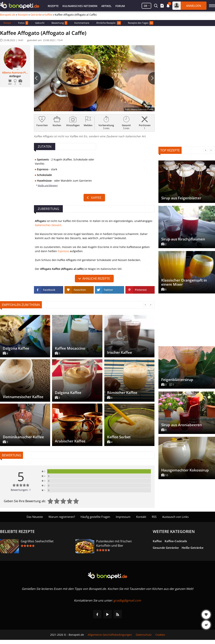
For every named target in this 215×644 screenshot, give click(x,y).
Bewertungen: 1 (21, 490)
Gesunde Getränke (166, 548)
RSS (154, 517)
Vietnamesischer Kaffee (23, 397)
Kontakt (141, 517)
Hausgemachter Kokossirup (185, 470)
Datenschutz (144, 635)
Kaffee (48, 15)
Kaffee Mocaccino (70, 348)
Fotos (23, 23)
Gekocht (40, 23)
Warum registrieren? (62, 517)
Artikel (106, 6)
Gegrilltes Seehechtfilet (37, 541)
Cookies (160, 635)
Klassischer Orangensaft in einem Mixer (184, 282)
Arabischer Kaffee (70, 441)
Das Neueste (35, 517)
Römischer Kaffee (122, 393)
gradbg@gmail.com (127, 600)
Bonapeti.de (8, 15)
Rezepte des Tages (141, 23)
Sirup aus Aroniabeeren (182, 425)
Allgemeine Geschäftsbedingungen (110, 635)
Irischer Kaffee (120, 352)
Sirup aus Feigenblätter (181, 198)
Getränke (36, 15)
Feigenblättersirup (177, 380)
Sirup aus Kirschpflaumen (183, 239)
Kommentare (82, 23)
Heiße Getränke (193, 548)
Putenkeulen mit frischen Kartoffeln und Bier (114, 543)
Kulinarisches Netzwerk (80, 6)
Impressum (123, 517)
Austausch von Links (175, 517)
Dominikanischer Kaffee (23, 437)
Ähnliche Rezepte (109, 23)
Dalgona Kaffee (16, 348)
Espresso (63, 251)
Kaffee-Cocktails (176, 541)
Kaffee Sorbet (119, 437)
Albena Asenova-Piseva (15, 73)
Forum (120, 6)
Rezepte (53, 6)
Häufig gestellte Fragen (95, 517)
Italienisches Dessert (48, 225)
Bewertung (59, 23)
